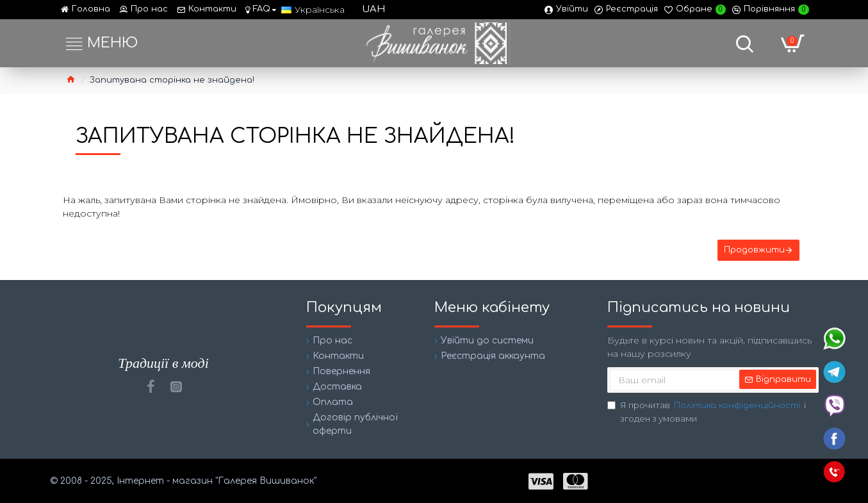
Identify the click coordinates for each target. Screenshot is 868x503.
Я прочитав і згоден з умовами (707, 412)
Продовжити (754, 250)
